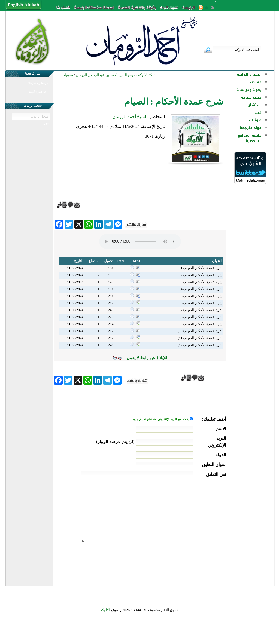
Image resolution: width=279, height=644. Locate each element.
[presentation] (184, 563)
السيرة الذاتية (249, 74)
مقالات (256, 82)
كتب (258, 113)
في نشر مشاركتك (38, 83)
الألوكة (105, 610)
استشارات (253, 105)
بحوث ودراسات (249, 90)
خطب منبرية (251, 97)
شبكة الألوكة (147, 75)
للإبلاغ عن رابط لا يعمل (147, 358)
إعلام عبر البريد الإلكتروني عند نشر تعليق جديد (161, 419)
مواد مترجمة (251, 128)
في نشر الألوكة (38, 92)
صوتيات (255, 120)
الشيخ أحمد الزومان (130, 117)
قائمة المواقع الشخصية (250, 138)
